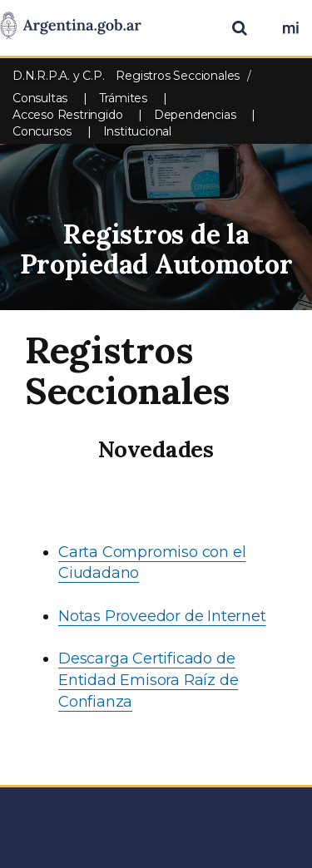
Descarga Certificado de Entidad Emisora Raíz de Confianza (148, 680)
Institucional (137, 131)
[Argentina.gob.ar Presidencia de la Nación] (71, 27)
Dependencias (195, 115)
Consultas (40, 98)
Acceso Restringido (67, 115)
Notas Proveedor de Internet (162, 616)
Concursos (42, 131)
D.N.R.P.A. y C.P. (60, 76)
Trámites (123, 98)
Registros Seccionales (178, 76)
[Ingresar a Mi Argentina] (290, 29)
